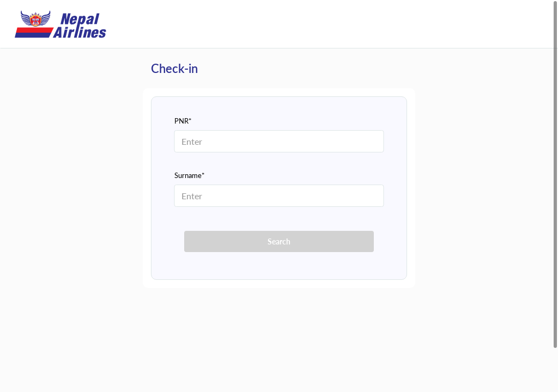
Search (279, 241)
